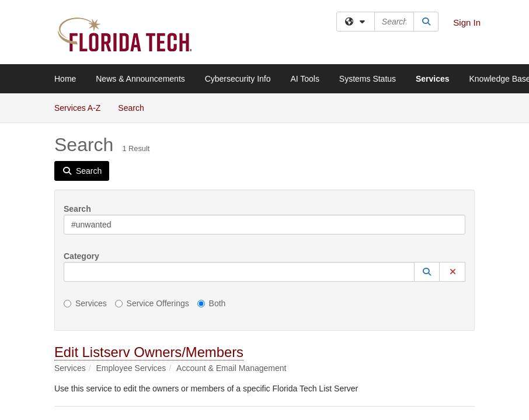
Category (81, 256)
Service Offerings (152, 303)
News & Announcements (140, 79)
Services (433, 79)
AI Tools (305, 79)
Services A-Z (77, 108)
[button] (427, 272)
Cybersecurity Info (238, 79)
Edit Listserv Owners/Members (149, 352)
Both (212, 303)
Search (135, 107)
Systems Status (368, 79)
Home (65, 79)
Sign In (467, 22)
